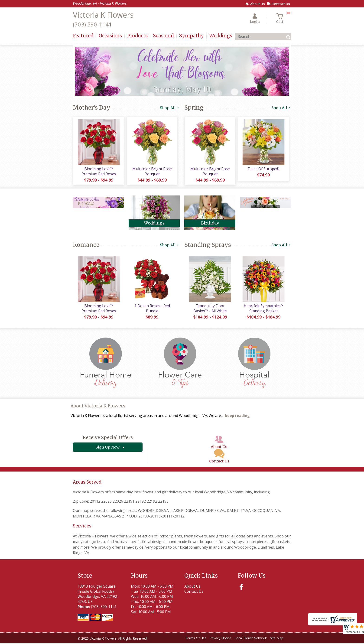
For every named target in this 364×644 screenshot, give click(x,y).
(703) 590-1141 (92, 24)
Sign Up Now (108, 448)
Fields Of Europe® (263, 169)
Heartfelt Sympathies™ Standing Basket (263, 309)
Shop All (170, 108)
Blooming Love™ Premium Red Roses (99, 172)
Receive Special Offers (108, 439)
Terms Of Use (196, 639)
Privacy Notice (220, 639)
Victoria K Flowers (103, 15)
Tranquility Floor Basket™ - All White (210, 309)
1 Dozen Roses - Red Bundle (152, 309)
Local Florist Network (251, 639)
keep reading (237, 417)
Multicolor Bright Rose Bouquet (152, 172)
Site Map (277, 639)
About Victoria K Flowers (98, 407)
